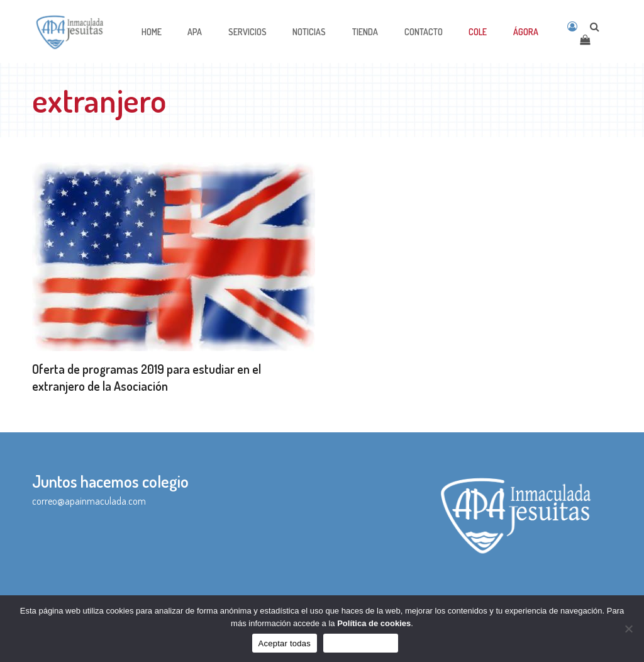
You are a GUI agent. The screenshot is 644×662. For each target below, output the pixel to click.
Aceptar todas (285, 643)
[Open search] (595, 26)
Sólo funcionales (361, 643)
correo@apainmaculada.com (89, 501)
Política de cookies (374, 623)
